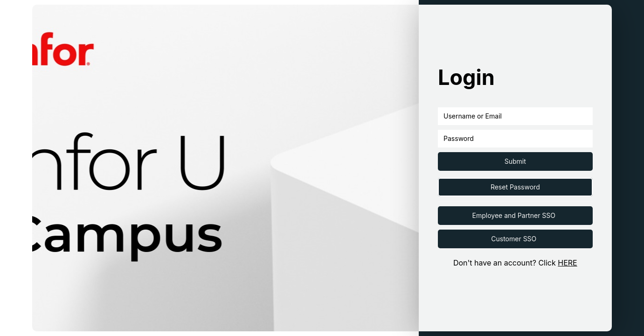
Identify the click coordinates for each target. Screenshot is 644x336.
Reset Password (515, 187)
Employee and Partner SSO (514, 215)
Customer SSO (514, 239)
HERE (567, 263)
